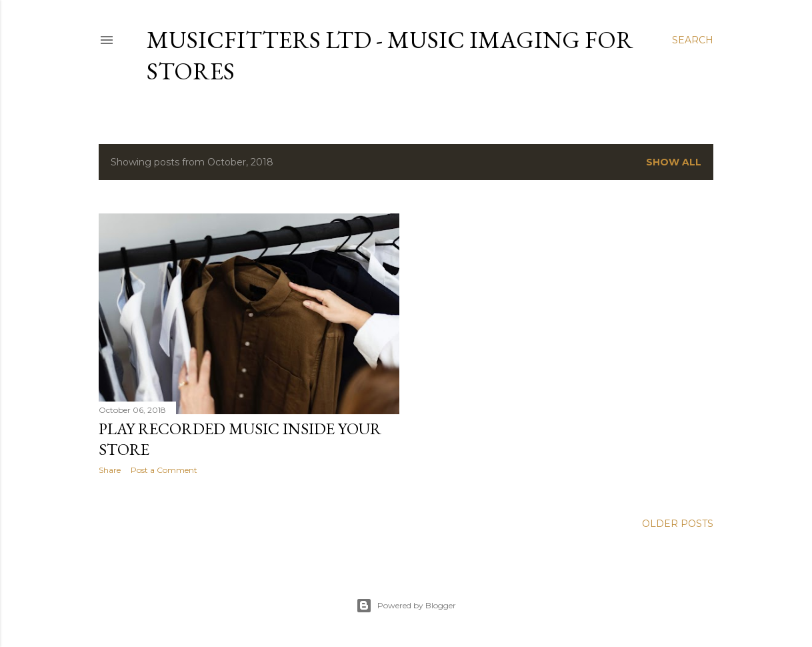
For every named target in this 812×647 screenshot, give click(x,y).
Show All (674, 162)
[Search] (693, 40)
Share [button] (110, 470)
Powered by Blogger (406, 606)
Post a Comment (164, 470)
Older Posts (678, 524)
